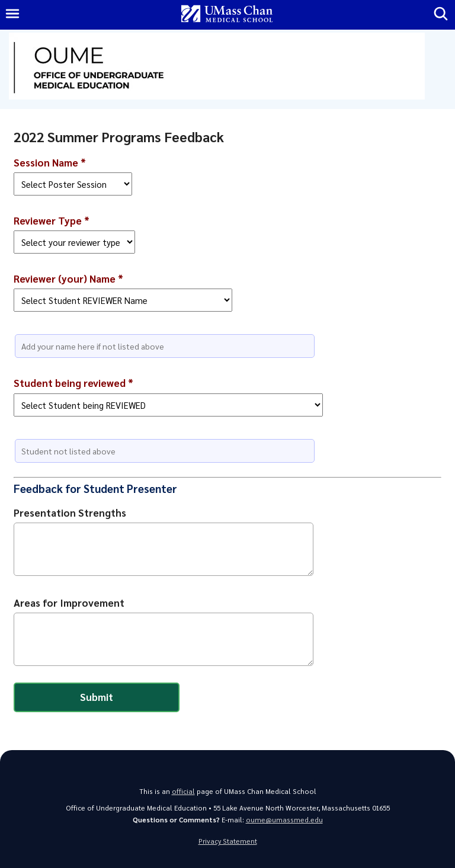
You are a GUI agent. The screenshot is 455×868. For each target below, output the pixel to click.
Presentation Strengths (70, 513)
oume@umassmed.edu (284, 820)
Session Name (50, 162)
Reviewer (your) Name (68, 278)
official (183, 791)
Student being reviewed (73, 383)
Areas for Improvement (69, 603)
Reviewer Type (52, 220)
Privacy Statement (228, 841)
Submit (97, 697)
